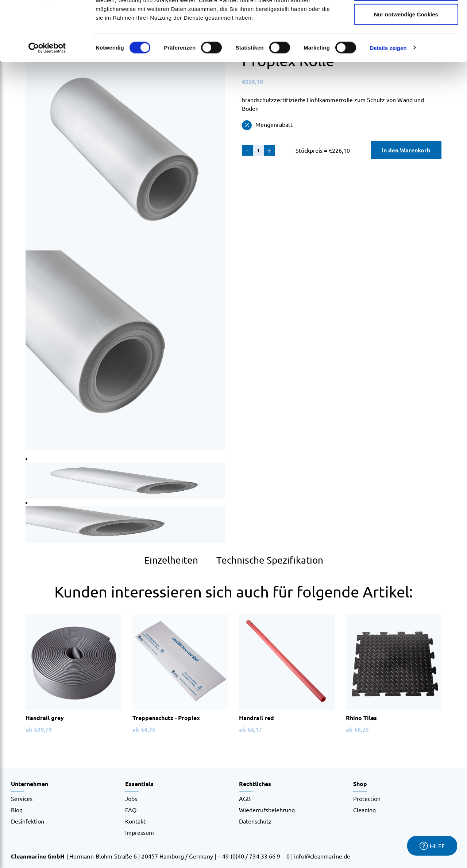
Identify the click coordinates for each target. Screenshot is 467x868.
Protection (367, 798)
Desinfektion (28, 821)
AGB (245, 798)
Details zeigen (388, 100)
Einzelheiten (171, 560)
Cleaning (364, 810)
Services (22, 798)
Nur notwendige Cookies (406, 67)
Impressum (140, 832)
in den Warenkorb (406, 150)
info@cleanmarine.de (322, 856)
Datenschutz (255, 821)
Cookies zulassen (406, 19)
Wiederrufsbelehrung (267, 810)
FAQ (131, 810)
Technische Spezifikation (270, 560)
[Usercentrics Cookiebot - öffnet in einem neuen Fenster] (47, 101)
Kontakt (135, 821)
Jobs (131, 798)
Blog (17, 810)
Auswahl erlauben (406, 43)
